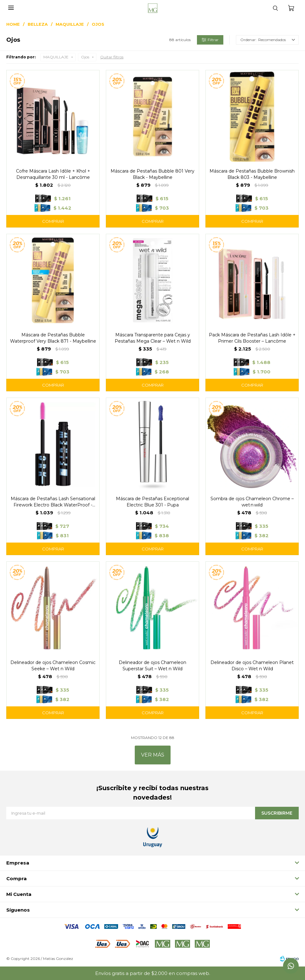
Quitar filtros (112, 57)
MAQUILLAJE (56, 57)
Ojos (85, 57)
